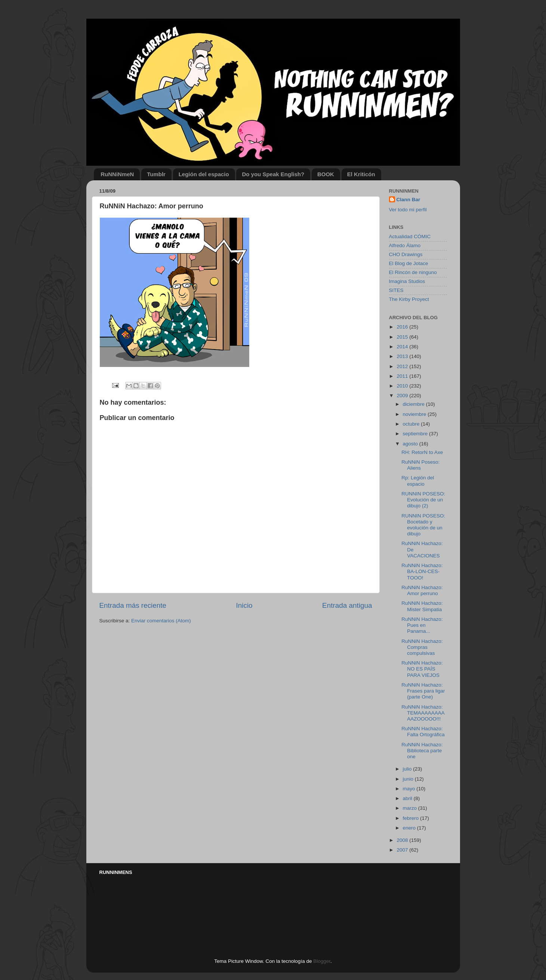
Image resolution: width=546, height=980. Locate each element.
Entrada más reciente (133, 605)
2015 (403, 337)
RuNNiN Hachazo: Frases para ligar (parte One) (423, 691)
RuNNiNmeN (117, 174)
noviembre (415, 414)
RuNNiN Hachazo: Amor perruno (422, 590)
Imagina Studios (407, 281)
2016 (403, 327)
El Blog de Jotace (409, 263)
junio (409, 779)
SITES (396, 290)
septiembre (416, 434)
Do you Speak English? (273, 174)
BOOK (326, 174)
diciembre (414, 404)
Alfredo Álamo (405, 245)
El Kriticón (361, 174)
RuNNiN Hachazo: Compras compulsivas (422, 647)
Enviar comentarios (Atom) (161, 621)
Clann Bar (408, 200)
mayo (410, 789)
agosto (411, 444)
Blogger (322, 961)
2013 (403, 356)
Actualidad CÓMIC (410, 237)
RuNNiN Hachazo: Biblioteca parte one (422, 751)
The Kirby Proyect (409, 299)
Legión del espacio (204, 174)
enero (410, 828)
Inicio (244, 605)
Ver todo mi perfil (408, 210)
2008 (403, 840)
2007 (403, 850)
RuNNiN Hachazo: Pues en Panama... (422, 625)
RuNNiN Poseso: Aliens (420, 465)
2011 (403, 376)
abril (408, 798)
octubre (412, 424)
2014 (403, 347)
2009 (403, 396)
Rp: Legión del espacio (418, 481)
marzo (411, 808)
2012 (403, 366)
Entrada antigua (347, 605)
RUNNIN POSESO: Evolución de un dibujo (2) (423, 500)
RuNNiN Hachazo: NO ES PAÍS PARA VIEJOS (422, 669)
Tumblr (156, 174)
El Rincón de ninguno (413, 272)
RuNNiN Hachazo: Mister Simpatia (422, 606)
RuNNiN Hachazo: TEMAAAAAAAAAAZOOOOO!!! (423, 713)
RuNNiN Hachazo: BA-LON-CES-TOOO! (422, 571)
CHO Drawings (406, 254)
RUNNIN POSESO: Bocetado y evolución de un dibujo (423, 525)
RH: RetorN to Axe (422, 452)
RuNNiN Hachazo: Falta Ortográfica (423, 732)
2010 (403, 386)
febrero (412, 818)
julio (408, 769)
